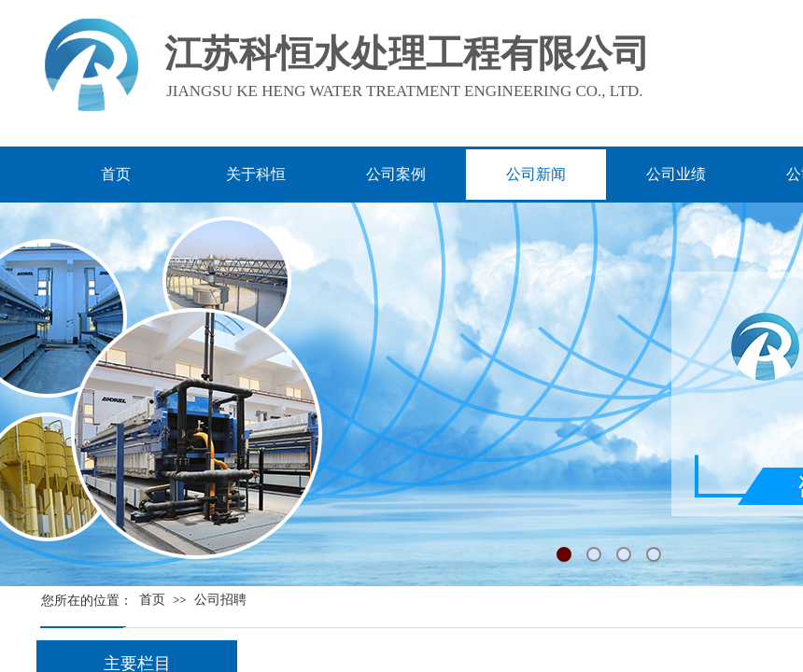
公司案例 (396, 174)
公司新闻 (536, 174)
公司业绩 (676, 174)
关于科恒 (256, 174)
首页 (152, 600)
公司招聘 (220, 600)
